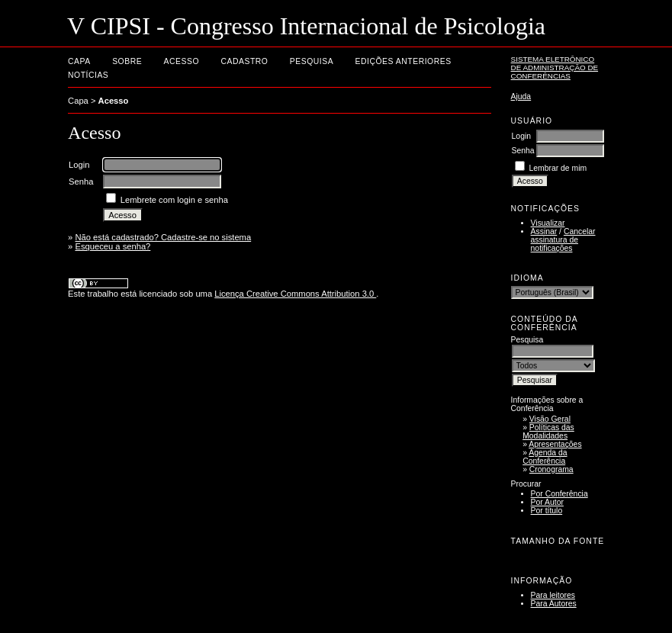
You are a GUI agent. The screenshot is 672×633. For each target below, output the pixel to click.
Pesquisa (312, 61)
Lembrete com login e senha (174, 200)
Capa (79, 61)
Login (521, 136)
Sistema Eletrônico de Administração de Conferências (555, 67)
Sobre (127, 61)
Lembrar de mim (558, 168)
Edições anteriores (404, 61)
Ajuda (521, 96)
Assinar (544, 231)
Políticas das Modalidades (548, 432)
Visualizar (548, 223)
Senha (523, 151)
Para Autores (554, 604)
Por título (547, 511)
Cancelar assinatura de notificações (563, 240)
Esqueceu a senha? (113, 246)
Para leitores (553, 595)
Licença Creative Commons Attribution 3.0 (295, 294)
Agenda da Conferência (545, 457)
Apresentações (555, 444)
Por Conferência (559, 494)
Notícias (88, 75)
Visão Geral (550, 419)
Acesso (182, 61)
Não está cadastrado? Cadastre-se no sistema (163, 237)
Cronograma (551, 469)
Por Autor (547, 502)
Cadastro (244, 61)
